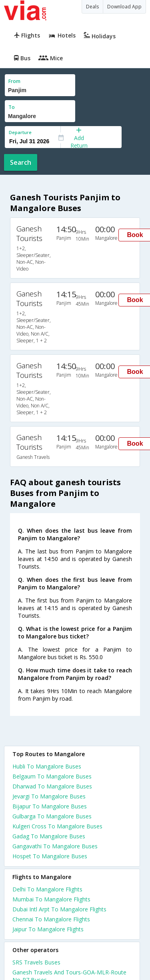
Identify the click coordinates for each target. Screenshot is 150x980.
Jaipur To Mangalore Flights (48, 929)
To (12, 107)
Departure (20, 132)
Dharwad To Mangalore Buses (52, 786)
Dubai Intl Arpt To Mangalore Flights (59, 909)
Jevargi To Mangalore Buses (49, 796)
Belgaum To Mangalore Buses (52, 776)
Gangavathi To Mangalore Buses (55, 846)
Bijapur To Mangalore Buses (50, 806)
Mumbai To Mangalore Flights (51, 899)
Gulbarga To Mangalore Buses (52, 816)
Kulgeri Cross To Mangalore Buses (57, 826)
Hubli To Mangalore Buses (47, 766)
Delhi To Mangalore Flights (47, 889)
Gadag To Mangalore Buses (49, 836)
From (14, 81)
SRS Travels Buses (36, 962)
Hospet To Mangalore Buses (50, 856)
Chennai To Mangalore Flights (51, 919)
